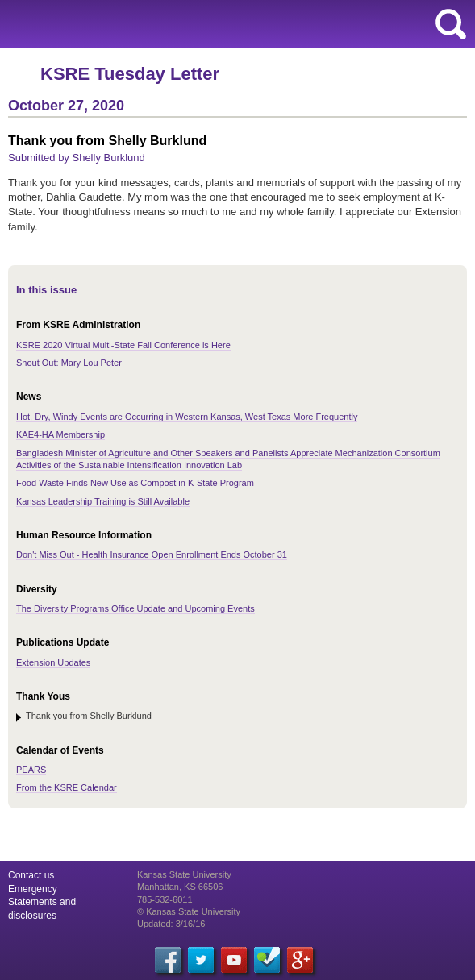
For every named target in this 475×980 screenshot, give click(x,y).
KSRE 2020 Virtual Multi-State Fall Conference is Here (123, 345)
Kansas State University (147, 24)
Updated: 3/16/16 (171, 924)
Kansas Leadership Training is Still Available (103, 501)
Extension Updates (53, 662)
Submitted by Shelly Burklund (77, 158)
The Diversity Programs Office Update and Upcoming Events (135, 608)
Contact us (31, 875)
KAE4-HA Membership (60, 434)
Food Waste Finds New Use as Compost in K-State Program (135, 483)
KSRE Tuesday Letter (130, 74)
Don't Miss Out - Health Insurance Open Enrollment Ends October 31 (152, 554)
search (451, 24)
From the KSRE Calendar (67, 787)
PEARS (31, 770)
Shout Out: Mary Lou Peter (69, 363)
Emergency (33, 889)
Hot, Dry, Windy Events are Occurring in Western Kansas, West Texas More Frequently (187, 417)
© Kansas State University (189, 911)
